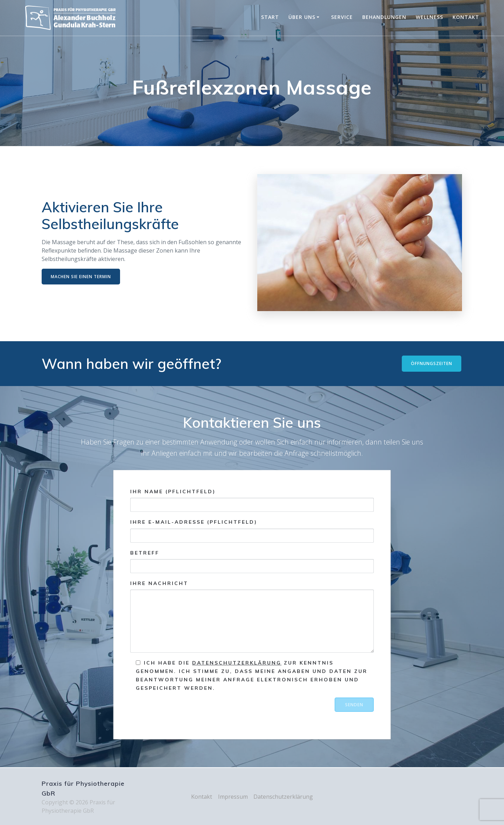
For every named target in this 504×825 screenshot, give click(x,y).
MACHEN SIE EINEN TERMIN (81, 277)
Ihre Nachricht (252, 616)
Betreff (252, 561)
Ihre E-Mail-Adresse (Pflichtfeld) (252, 531)
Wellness (429, 17)
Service (342, 17)
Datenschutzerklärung (237, 663)
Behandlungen (384, 17)
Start (270, 17)
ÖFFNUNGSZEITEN (432, 363)
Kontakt (466, 17)
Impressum (233, 797)
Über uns (302, 17)
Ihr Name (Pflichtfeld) (252, 500)
